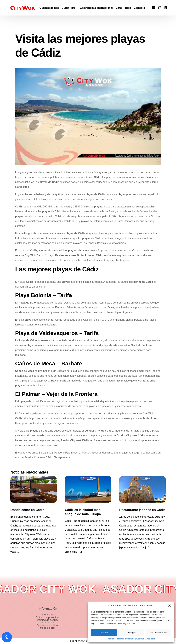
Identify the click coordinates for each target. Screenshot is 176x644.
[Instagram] (160, 8)
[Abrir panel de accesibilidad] (7, 637)
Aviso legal (150, 639)
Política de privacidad (135, 639)
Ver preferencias (158, 632)
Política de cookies (116, 639)
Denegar (131, 632)
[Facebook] (154, 8)
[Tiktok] (166, 8)
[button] (170, 606)
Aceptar (104, 632)
